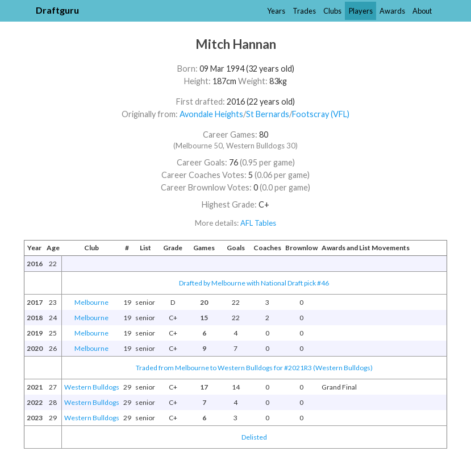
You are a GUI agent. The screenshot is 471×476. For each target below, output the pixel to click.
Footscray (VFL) (321, 114)
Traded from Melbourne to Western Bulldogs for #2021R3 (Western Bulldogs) (254, 368)
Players (361, 11)
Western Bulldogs (92, 387)
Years (276, 11)
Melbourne (91, 302)
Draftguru (57, 10)
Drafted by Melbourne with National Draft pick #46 (254, 283)
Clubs (332, 11)
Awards (392, 11)
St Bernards (268, 114)
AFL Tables (258, 223)
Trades (304, 11)
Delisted (254, 437)
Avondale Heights (211, 114)
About (422, 11)
